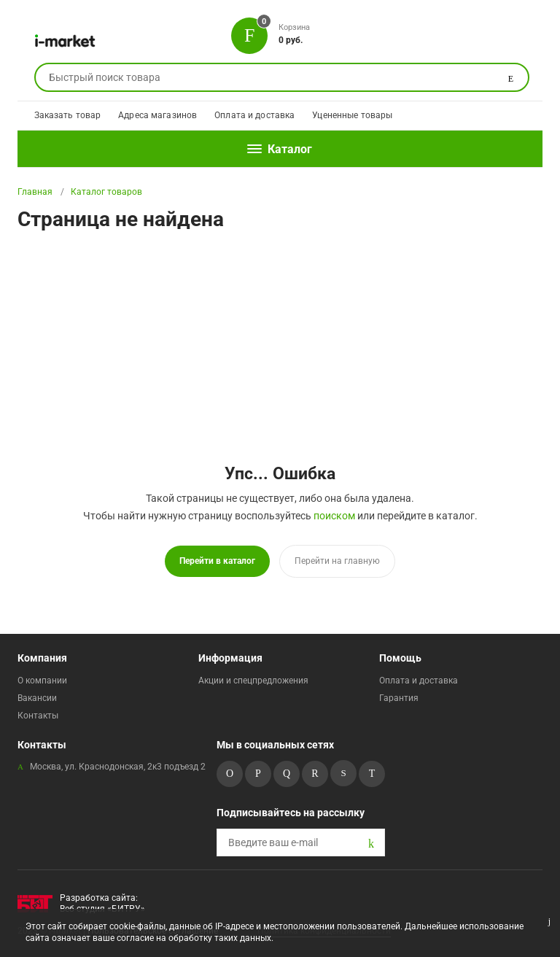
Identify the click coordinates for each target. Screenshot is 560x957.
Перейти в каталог (217, 561)
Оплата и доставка (254, 115)
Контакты (38, 715)
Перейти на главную (337, 561)
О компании (42, 680)
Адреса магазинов (157, 115)
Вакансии (37, 697)
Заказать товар (68, 115)
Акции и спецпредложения (253, 680)
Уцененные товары (352, 115)
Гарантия (399, 697)
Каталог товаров (106, 192)
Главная (35, 192)
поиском (334, 516)
